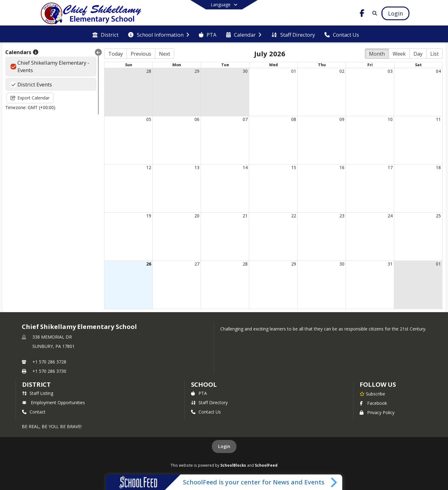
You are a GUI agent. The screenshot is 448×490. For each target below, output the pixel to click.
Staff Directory (209, 402)
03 (390, 71)
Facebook (373, 403)
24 (390, 216)
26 (149, 264)
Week (399, 54)
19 (149, 216)
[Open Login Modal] (395, 13)
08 (294, 119)
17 (390, 167)
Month (377, 54)
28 (149, 71)
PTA (199, 393)
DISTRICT (36, 384)
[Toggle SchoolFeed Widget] (334, 482)
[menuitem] (105, 34)
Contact (34, 412)
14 (245, 167)
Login (224, 446)
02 (342, 71)
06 (197, 119)
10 (390, 119)
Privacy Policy (377, 412)
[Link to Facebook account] (362, 14)
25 (438, 216)
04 (438, 71)
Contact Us (206, 412)
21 (245, 216)
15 (294, 167)
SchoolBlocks (233, 465)
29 (197, 71)
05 (149, 119)
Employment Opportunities (54, 402)
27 (197, 264)
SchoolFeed (266, 465)
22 (294, 216)
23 (342, 216)
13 (197, 167)
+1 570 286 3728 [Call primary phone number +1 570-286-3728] (49, 362)
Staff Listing (38, 393)
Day (418, 54)
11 (438, 119)
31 (390, 264)
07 (245, 119)
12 (149, 167)
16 (342, 167)
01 (294, 71)
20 (197, 216)
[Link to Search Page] (373, 13)
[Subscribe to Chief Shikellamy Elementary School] (372, 394)
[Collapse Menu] (98, 52)
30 (245, 71)
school (204, 384)
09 (342, 119)
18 (438, 167)
